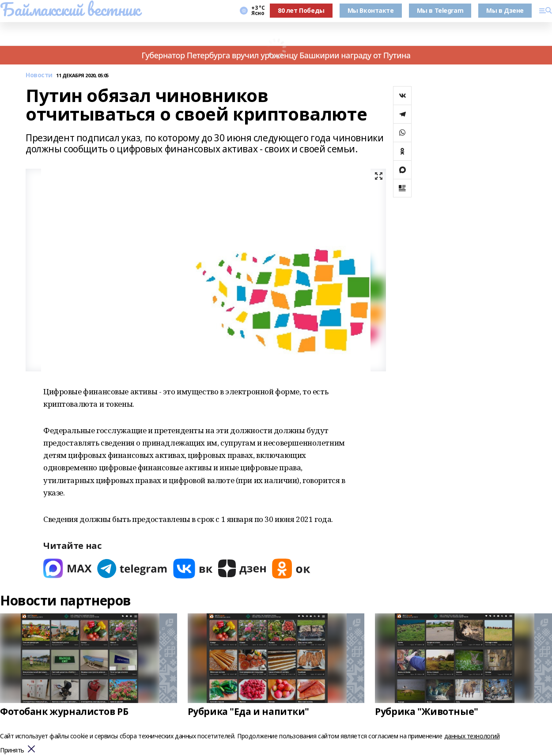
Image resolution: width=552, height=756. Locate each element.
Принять (12, 750)
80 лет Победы (301, 10)
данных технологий (472, 736)
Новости (39, 75)
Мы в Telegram (440, 10)
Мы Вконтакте (371, 10)
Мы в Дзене (505, 10)
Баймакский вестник (70, 9)
